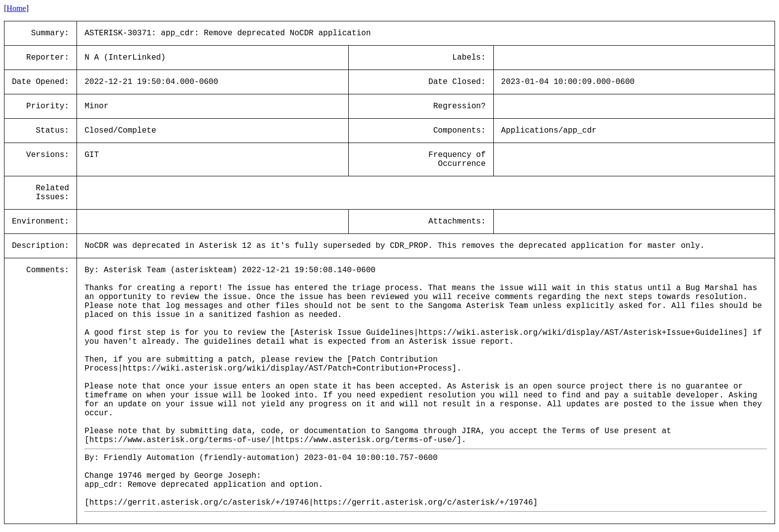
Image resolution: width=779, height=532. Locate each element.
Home (16, 8)
